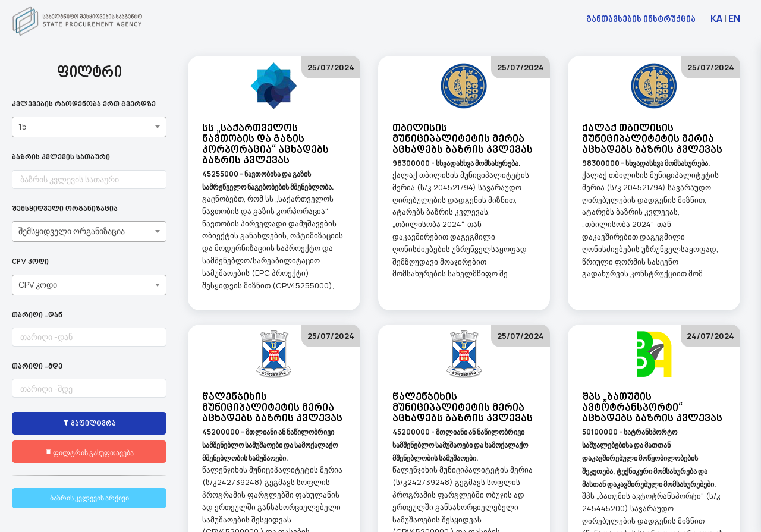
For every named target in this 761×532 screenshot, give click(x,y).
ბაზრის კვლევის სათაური (61, 158)
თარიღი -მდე (37, 367)
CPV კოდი (30, 262)
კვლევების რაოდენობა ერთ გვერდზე (84, 105)
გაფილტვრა (89, 423)
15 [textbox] (23, 126)
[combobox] (89, 127)
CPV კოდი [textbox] (38, 284)
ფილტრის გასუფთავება (89, 452)
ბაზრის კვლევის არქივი (89, 498)
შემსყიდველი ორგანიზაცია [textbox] (72, 231)
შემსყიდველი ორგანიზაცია (65, 210)
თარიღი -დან (37, 316)
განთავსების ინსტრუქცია (641, 19)
